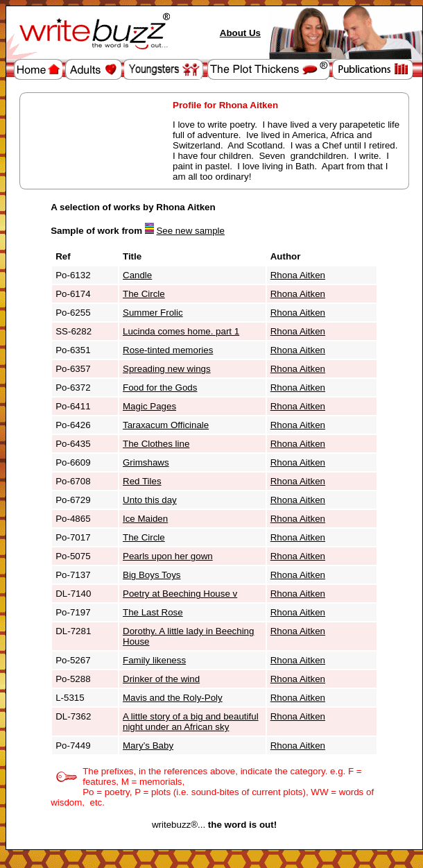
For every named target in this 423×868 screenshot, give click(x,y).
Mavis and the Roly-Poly (173, 698)
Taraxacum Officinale (166, 425)
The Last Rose (153, 612)
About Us (240, 33)
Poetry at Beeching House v (180, 594)
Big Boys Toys (152, 575)
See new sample (190, 231)
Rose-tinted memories (168, 350)
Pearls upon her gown (168, 556)
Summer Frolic (153, 313)
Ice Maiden (145, 519)
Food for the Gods (160, 388)
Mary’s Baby (148, 746)
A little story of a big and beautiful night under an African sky (191, 722)
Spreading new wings (167, 369)
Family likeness (154, 660)
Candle (137, 275)
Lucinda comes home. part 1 (181, 331)
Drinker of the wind (161, 679)
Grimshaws (146, 462)
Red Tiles (142, 481)
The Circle (144, 294)
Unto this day (150, 500)
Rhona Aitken (298, 275)
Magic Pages (149, 406)
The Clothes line (156, 444)
